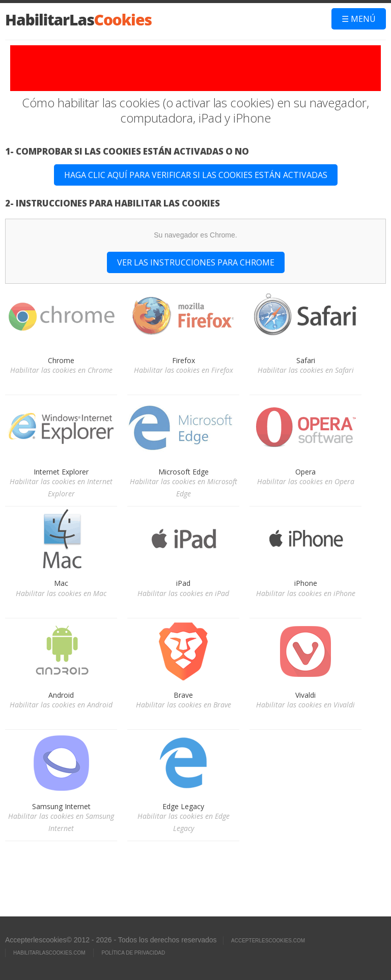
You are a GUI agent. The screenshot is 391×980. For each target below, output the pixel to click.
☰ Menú (359, 19)
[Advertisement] (195, 68)
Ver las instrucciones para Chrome (196, 262)
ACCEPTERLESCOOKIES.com (268, 941)
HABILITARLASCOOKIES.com (49, 953)
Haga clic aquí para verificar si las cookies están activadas (196, 175)
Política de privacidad (133, 953)
